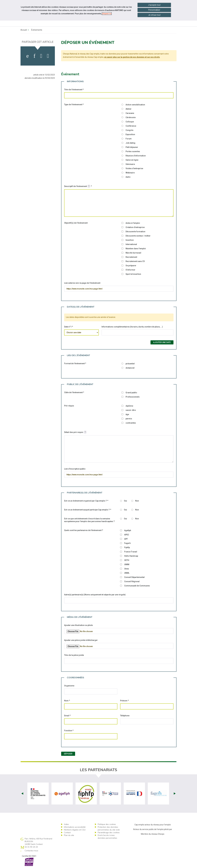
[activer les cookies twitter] (41, 56)
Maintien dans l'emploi (136, 249)
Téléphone (125, 716)
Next (175, 794)
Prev (22, 794)
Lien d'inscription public (75, 469)
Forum (129, 139)
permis (129, 419)
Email (67, 716)
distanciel (130, 368)
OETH (127, 560)
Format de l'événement (75, 363)
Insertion (130, 240)
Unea (126, 569)
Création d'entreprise (135, 227)
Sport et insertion (133, 274)
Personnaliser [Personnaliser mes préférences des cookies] (154, 10)
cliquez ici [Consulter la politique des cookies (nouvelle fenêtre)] (107, 14)
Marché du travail (133, 253)
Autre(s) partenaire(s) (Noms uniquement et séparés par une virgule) (95, 595)
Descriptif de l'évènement (78, 186)
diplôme (129, 406)
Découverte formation (135, 232)
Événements (37, 30)
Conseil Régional (132, 581)
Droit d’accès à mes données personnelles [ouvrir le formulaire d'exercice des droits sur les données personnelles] (107, 837)
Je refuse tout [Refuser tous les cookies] (154, 15)
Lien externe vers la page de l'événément (82, 283)
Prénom (124, 701)
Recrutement (131, 257)
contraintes (131, 423)
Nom (67, 701)
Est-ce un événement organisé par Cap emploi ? (86, 501)
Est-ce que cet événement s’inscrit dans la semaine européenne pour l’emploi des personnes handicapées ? (89, 520)
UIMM (127, 564)
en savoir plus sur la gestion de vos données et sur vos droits (132, 57)
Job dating (130, 143)
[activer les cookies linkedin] (34, 56)
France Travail (131, 552)
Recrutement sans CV (135, 261)
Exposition (130, 134)
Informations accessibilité (75, 827)
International (131, 244)
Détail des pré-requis (76, 432)
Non (137, 501)
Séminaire (130, 164)
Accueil (24, 30)
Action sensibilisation (135, 105)
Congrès (129, 130)
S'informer (130, 270)
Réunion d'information (136, 156)
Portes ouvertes (133, 151)
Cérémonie (131, 117)
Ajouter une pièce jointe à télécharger (81, 640)
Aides (66, 824)
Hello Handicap (131, 556)
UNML (127, 573)
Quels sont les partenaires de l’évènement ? (84, 530)
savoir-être (131, 410)
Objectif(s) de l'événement (76, 223)
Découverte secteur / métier (138, 236)
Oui (125, 501)
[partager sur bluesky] (48, 56)
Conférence (131, 126)
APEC (127, 535)
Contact (67, 833)
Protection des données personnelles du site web (109, 828)
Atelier (129, 109)
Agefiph (128, 530)
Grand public (131, 393)
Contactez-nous (31, 851)
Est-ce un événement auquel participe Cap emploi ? (88, 510)
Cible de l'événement (74, 392)
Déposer (68, 754)
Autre (128, 177)
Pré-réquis (69, 406)
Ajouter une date (162, 342)
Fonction (69, 731)
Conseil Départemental (134, 577)
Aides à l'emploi (133, 223)
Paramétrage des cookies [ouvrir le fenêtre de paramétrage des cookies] (109, 833)
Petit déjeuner (132, 147)
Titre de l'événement (74, 90)
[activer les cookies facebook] (28, 56)
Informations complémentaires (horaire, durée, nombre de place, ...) (132, 327)
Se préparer (131, 266)
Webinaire (130, 173)
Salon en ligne (132, 160)
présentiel (130, 364)
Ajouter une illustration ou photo (79, 625)
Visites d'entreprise (134, 168)
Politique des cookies (107, 824)
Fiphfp (127, 547)
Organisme (69, 686)
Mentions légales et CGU (75, 830)
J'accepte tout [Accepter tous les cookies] (154, 5)
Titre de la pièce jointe (74, 655)
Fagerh (127, 543)
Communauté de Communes (137, 586)
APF (126, 539)
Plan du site (69, 835)
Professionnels (133, 397)
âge (127, 414)
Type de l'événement (74, 105)
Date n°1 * (69, 327)
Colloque (130, 122)
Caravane (130, 113)
